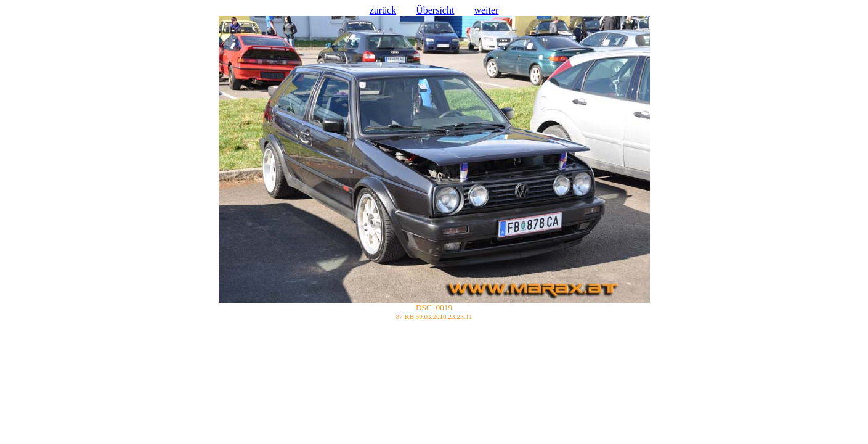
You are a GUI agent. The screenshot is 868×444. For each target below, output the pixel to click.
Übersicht (435, 10)
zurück (383, 10)
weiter (486, 10)
